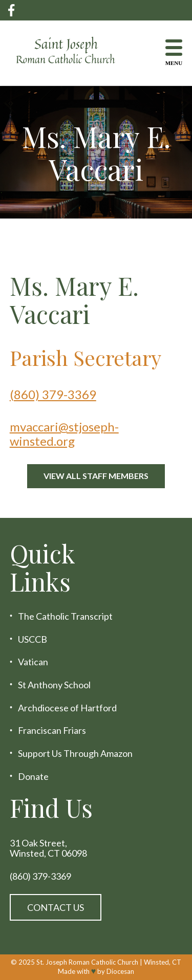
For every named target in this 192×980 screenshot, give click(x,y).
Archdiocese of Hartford (67, 708)
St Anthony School (54, 685)
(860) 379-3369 (53, 394)
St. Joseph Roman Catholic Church (87, 962)
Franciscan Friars (52, 731)
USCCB (33, 639)
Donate (33, 777)
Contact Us (56, 907)
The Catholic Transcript (65, 616)
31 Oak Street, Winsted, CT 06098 (48, 848)
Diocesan (120, 971)
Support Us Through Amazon (75, 754)
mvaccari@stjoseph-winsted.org (64, 434)
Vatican (33, 662)
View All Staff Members (96, 476)
